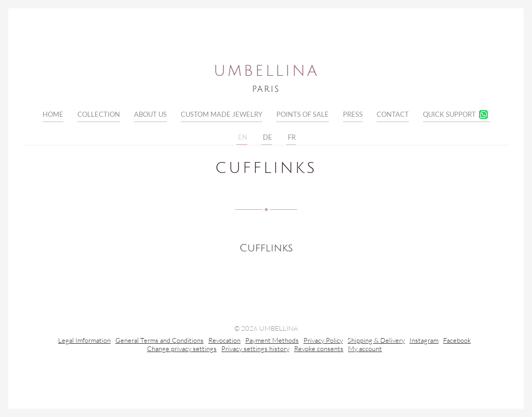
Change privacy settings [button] (182, 349)
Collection (99, 114)
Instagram (424, 341)
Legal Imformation (84, 341)
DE (267, 138)
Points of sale (303, 114)
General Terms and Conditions (159, 341)
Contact (393, 114)
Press (353, 114)
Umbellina (266, 71)
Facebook (457, 341)
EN (242, 138)
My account (365, 349)
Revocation (224, 341)
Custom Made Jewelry (222, 114)
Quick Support (449, 114)
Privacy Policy (323, 341)
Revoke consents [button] (319, 349)
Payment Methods (272, 341)
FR (291, 138)
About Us (150, 114)
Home (53, 114)
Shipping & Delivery (376, 341)
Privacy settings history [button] (255, 349)
